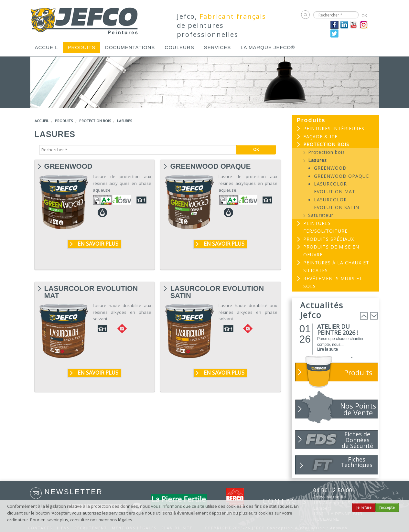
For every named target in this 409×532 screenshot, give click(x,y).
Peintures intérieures (334, 128)
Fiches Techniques (356, 462)
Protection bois (95, 121)
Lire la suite (328, 349)
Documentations (130, 47)
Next (374, 316)
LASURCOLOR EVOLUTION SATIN (217, 289)
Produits (82, 47)
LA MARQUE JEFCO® (268, 47)
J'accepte (387, 507)
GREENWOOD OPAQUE (210, 166)
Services (218, 47)
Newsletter (74, 492)
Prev (364, 316)
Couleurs (179, 47)
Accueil (47, 47)
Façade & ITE (320, 137)
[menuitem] (47, 47)
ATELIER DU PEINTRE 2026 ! (338, 330)
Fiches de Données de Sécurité (357, 440)
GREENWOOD (68, 166)
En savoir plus (98, 244)
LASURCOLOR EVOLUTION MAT (91, 289)
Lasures (124, 121)
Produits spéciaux (329, 239)
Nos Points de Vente (358, 409)
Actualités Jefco (322, 310)
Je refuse (364, 507)
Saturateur (321, 215)
